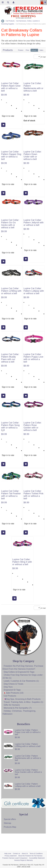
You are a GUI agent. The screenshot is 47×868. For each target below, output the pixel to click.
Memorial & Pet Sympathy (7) (18, 708)
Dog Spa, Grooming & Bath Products (22, 699)
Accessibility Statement (37, 858)
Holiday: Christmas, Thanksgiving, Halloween (19, 712)
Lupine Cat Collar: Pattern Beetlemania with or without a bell (33, 87)
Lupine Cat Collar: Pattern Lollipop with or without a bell (34, 291)
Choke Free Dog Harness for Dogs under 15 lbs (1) (23, 676)
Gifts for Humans (12, 705)
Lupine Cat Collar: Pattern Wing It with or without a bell (22, 562)
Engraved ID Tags (12, 690)
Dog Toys (8, 687)
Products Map (10, 827)
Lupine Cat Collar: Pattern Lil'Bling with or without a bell (11, 291)
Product (21, 50)
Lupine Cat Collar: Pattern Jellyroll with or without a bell (34, 223)
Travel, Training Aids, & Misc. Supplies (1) (23, 702)
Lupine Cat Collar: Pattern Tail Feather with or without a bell (11, 495)
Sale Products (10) (14, 693)
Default (34, 50)
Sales (41, 50)
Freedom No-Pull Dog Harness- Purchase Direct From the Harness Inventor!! (23, 667)
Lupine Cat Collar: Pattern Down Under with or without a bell (33, 155)
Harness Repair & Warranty (23, 860)
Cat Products (10, 696)
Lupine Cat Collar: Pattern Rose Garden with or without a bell (33, 426)
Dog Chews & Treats (14, 684)
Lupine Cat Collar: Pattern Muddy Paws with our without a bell (10, 358)
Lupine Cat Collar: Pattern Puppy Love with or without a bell (33, 358)
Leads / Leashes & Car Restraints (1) (21, 681)
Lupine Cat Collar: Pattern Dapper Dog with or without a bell (11, 155)
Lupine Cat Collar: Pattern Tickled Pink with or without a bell (34, 495)
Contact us (16, 854)
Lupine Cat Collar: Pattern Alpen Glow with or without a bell (11, 87)
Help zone (8, 854)
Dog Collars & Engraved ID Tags (19, 672)
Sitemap (7, 823)
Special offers (10, 819)
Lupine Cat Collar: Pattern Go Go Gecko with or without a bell (10, 224)
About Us (25, 854)
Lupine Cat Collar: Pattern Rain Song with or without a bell (10, 426)
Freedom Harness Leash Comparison (15, 858)
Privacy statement (11, 856)
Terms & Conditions (36, 854)
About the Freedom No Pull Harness (30, 856)
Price (27, 50)
